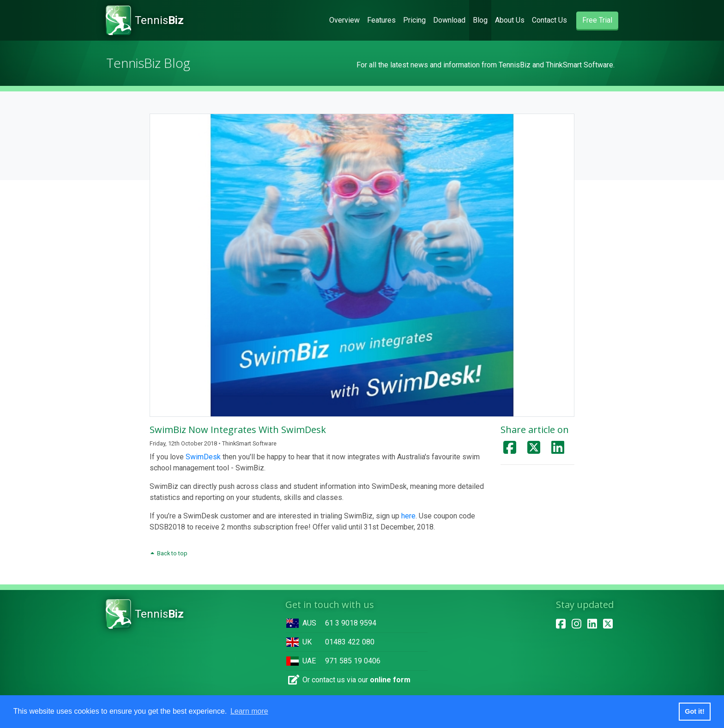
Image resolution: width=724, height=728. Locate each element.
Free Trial (597, 20)
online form (390, 680)
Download (449, 20)
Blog (480, 20)
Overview (346, 19)
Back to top (169, 553)
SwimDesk (203, 457)
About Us (510, 20)
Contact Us (549, 20)
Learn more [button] (249, 711)
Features (381, 20)
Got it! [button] (694, 711)
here (408, 516)
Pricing (414, 20)
